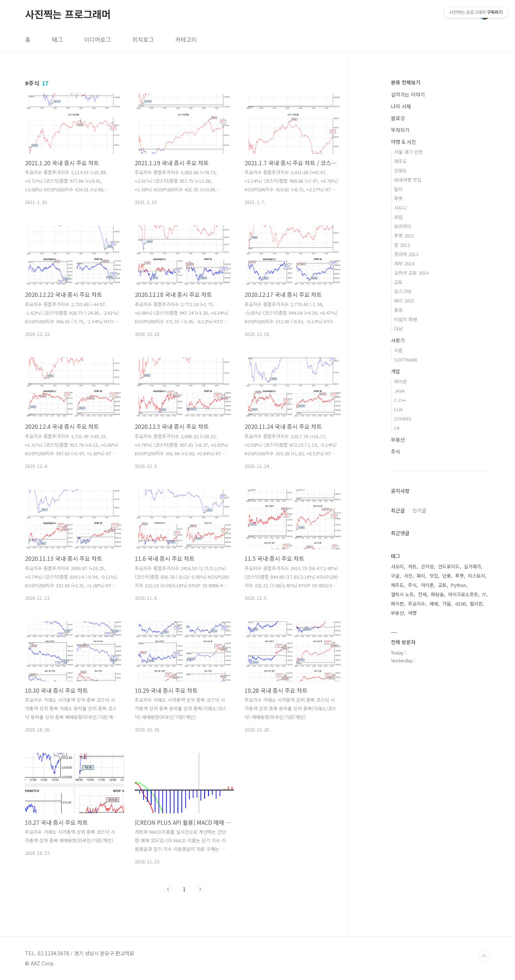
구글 (395, 576)
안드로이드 (449, 566)
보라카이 (403, 226)
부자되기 (400, 130)
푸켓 (398, 198)
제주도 (401, 161)
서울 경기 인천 (408, 152)
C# (397, 428)
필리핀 (476, 604)
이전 (168, 889)
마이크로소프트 (463, 594)
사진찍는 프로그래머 (68, 14)
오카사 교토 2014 (411, 273)
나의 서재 (401, 106)
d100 (460, 604)
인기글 (419, 510)
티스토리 (477, 576)
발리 (398, 189)
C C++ (400, 400)
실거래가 (472, 566)
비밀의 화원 (406, 319)
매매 (434, 604)
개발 (396, 371)
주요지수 (417, 604)
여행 (412, 613)
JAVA (399, 391)
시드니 (401, 208)
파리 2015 (404, 301)
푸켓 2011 (404, 236)
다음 (200, 889)
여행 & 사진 (403, 142)
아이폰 (427, 585)
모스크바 (403, 291)
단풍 (447, 576)
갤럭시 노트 (402, 594)
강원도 (401, 170)
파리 (421, 576)
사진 (408, 576)
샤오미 (397, 566)
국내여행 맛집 (408, 180)
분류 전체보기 (406, 82)
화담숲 (437, 594)
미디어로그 (97, 39)
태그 (57, 39)
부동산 (398, 440)
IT (484, 594)
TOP (484, 956)
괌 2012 (402, 245)
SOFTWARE (406, 360)
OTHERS (403, 419)
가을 (447, 604)
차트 (412, 566)
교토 (398, 282)
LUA (398, 409)
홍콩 (398, 310)
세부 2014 (404, 263)
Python (458, 585)
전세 (422, 594)
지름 (398, 350)
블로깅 (398, 118)
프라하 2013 (406, 254)
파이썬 (401, 381)
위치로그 (143, 39)
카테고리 (186, 39)
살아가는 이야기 (408, 94)
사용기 (398, 340)
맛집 (434, 576)
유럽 (398, 217)
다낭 (398, 329)
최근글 (398, 510)
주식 (396, 451)
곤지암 (427, 566)
